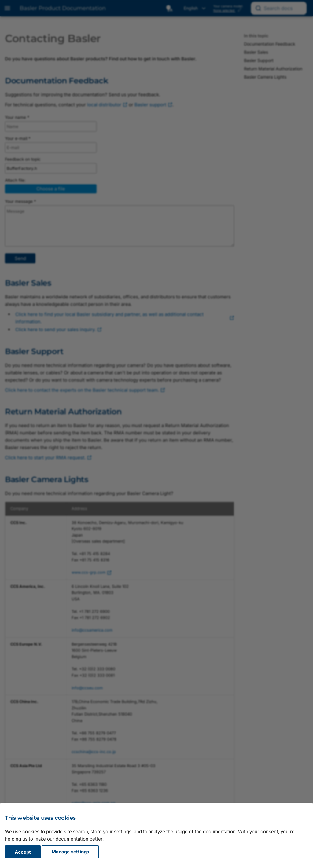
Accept (23, 852)
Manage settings (70, 852)
